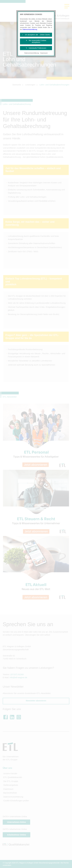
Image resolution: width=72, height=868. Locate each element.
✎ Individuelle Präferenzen (36, 48)
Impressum (44, 53)
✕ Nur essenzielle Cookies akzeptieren (36, 41)
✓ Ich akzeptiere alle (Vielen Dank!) (36, 35)
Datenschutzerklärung (30, 29)
